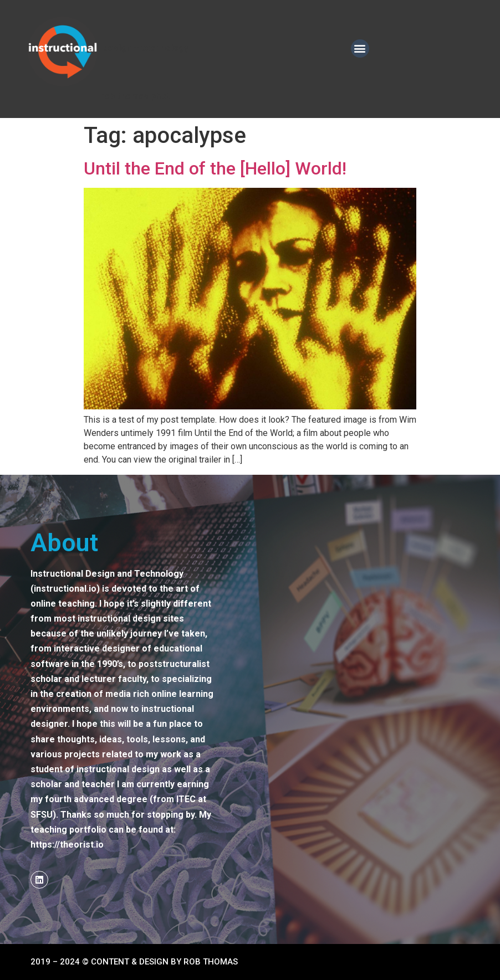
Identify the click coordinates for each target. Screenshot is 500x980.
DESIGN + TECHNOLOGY (146, 48)
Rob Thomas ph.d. (135, 96)
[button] (360, 48)
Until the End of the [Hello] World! (215, 168)
